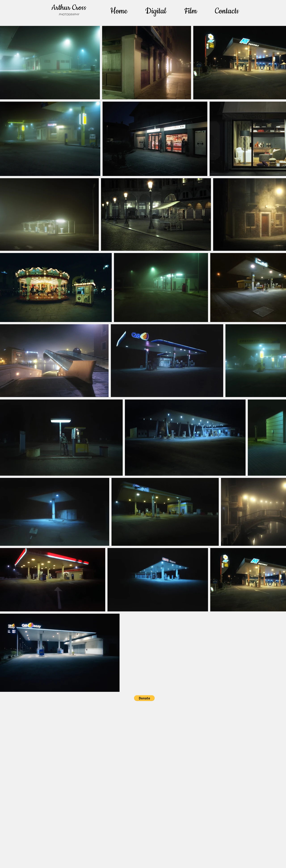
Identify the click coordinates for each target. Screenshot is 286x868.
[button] (144, 698)
